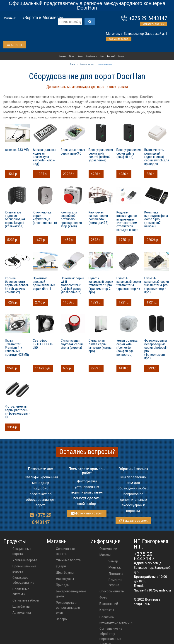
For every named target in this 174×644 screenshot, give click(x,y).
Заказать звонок (154, 24)
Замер (113, 561)
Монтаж (115, 567)
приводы (63, 585)
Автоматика (22, 613)
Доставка (116, 574)
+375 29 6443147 (148, 18)
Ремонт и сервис (115, 582)
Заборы (62, 619)
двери (61, 566)
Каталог (15, 45)
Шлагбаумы (21, 606)
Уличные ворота (25, 560)
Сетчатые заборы (26, 600)
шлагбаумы (65, 573)
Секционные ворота (22, 551)
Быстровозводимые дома (71, 594)
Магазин (72, 56)
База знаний (111, 56)
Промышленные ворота (24, 569)
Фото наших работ (87, 513)
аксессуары (65, 579)
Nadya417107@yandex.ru (152, 590)
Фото (102, 56)
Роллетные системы (21, 591)
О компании (62, 56)
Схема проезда (119, 39)
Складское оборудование (23, 580)
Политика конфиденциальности (116, 620)
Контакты (121, 56)
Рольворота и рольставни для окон (68, 608)
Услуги (80, 56)
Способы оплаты (91, 56)
